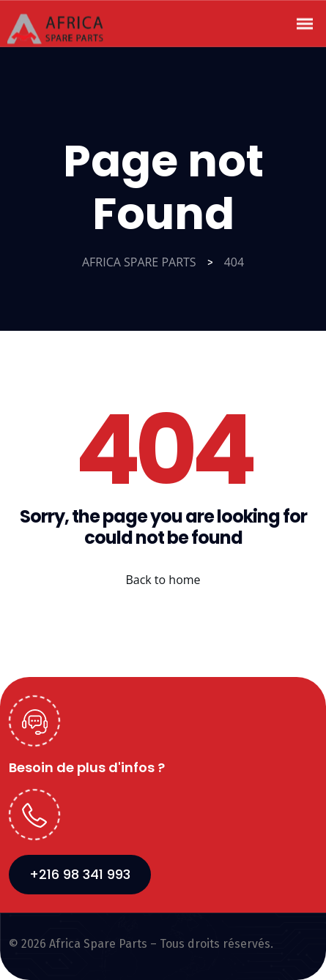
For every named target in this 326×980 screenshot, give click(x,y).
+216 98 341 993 (80, 874)
